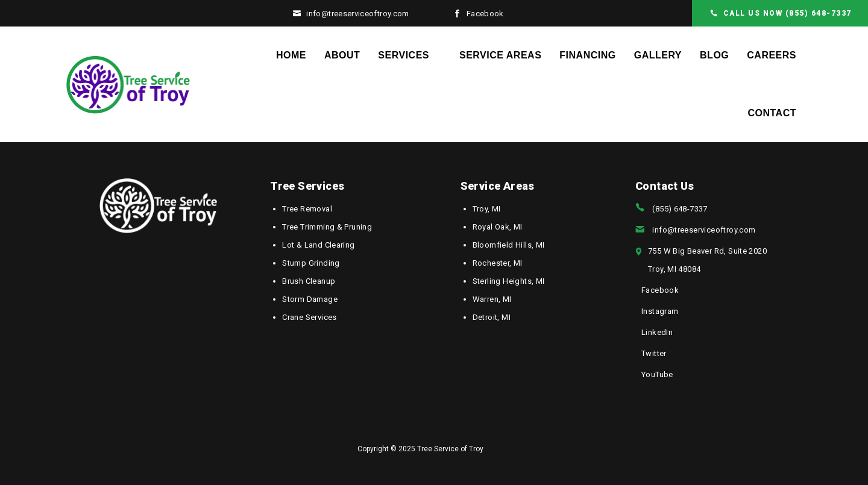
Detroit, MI (492, 317)
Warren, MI (492, 299)
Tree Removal (307, 209)
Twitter (654, 353)
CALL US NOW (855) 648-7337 (788, 13)
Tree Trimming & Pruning (327, 227)
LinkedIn (657, 332)
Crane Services (309, 317)
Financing (587, 55)
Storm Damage (310, 299)
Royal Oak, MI (498, 227)
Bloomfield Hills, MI (509, 245)
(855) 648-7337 (680, 209)
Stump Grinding (311, 263)
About (342, 55)
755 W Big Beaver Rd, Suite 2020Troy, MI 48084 (707, 260)
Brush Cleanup (309, 281)
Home (291, 55)
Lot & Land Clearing (318, 245)
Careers (772, 55)
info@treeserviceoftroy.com (357, 14)
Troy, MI (487, 209)
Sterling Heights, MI (509, 281)
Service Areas (500, 55)
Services (404, 55)
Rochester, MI (498, 263)
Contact (772, 113)
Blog (714, 55)
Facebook (485, 14)
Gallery (658, 55)
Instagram (660, 311)
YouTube (657, 374)
